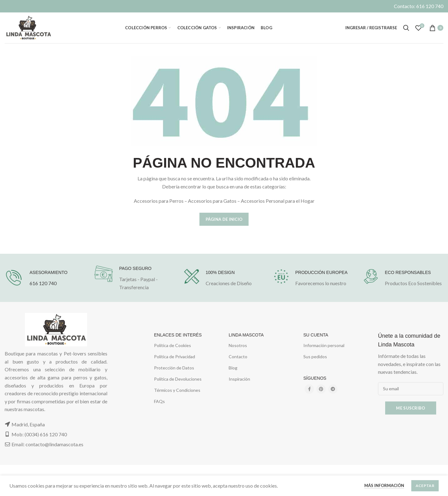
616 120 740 (43, 283)
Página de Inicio (224, 219)
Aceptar (425, 486)
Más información (384, 485)
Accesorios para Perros (159, 201)
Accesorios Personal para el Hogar (278, 201)
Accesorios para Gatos (212, 201)
